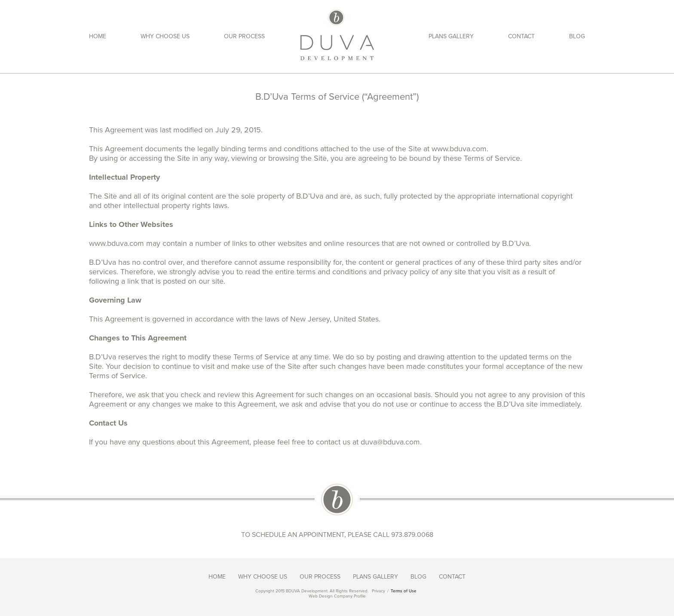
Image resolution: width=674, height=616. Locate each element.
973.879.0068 (412, 535)
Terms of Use (404, 591)
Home (98, 36)
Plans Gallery (451, 36)
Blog (577, 36)
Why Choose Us (165, 36)
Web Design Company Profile (337, 596)
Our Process (244, 36)
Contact (521, 36)
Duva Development (337, 35)
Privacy (378, 591)
